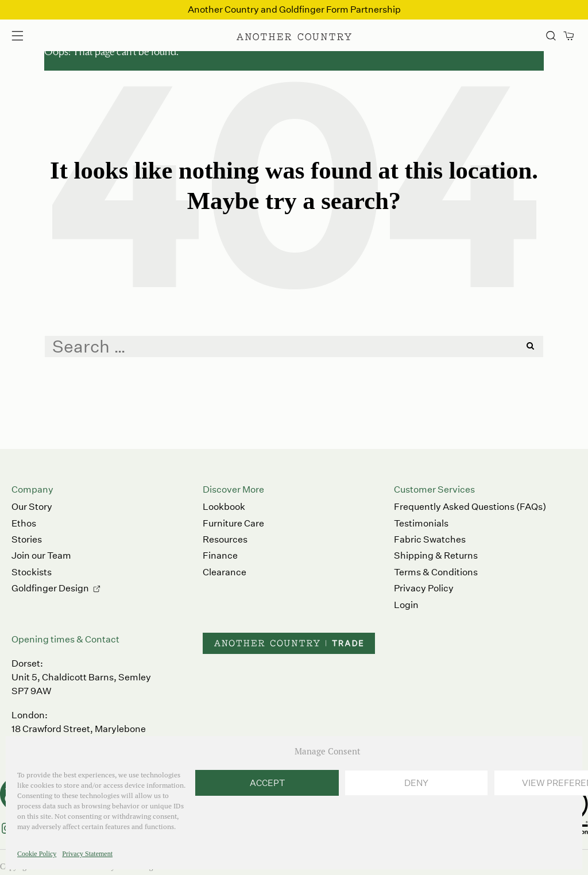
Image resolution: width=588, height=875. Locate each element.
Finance (220, 555)
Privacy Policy (424, 588)
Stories (27, 539)
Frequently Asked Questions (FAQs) (470, 507)
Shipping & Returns (436, 555)
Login (406, 605)
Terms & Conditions (436, 572)
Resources (225, 539)
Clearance (225, 572)
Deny (416, 783)
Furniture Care (233, 523)
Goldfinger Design (50, 588)
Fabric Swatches (430, 539)
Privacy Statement (87, 854)
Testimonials (421, 523)
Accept (267, 783)
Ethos (24, 523)
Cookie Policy (37, 854)
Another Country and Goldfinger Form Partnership (294, 9)
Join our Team (41, 555)
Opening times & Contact (65, 639)
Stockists (32, 572)
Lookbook (224, 507)
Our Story (32, 507)
